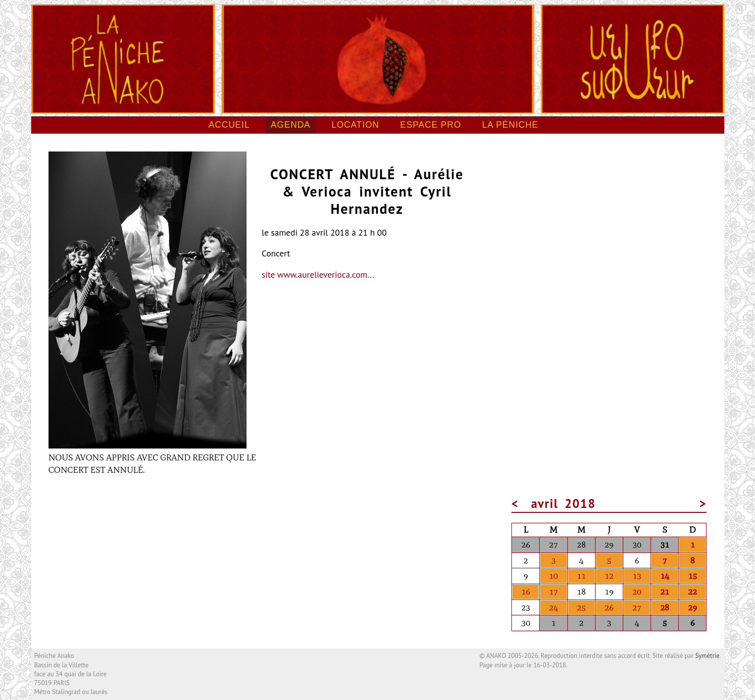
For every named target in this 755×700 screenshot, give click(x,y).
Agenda (291, 125)
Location (355, 125)
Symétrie (707, 656)
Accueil (229, 125)
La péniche (510, 125)
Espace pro (430, 125)
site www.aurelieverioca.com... (318, 275)
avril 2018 (564, 503)
